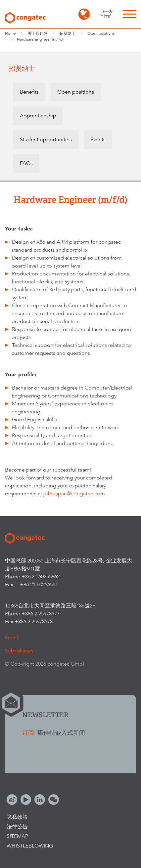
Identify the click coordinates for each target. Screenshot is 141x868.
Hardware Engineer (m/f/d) (40, 39)
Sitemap (17, 836)
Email (11, 637)
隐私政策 (17, 817)
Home (10, 33)
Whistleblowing (30, 846)
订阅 (29, 733)
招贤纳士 (68, 33)
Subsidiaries (19, 651)
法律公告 (17, 827)
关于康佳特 (38, 33)
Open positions (101, 33)
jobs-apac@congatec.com (74, 494)
